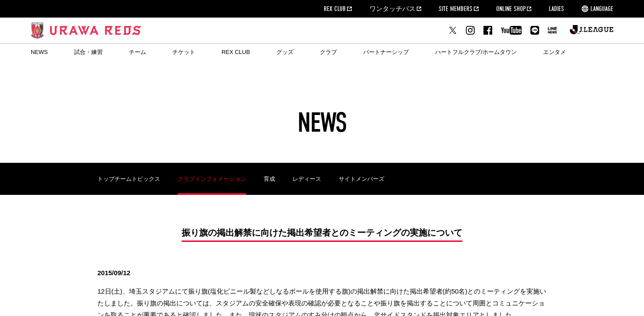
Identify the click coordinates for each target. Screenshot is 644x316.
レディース (307, 179)
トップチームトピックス (129, 179)
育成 (269, 179)
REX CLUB (335, 9)
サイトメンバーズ (361, 179)
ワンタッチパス (392, 9)
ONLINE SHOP (511, 9)
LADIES (556, 9)
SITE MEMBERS (456, 9)
